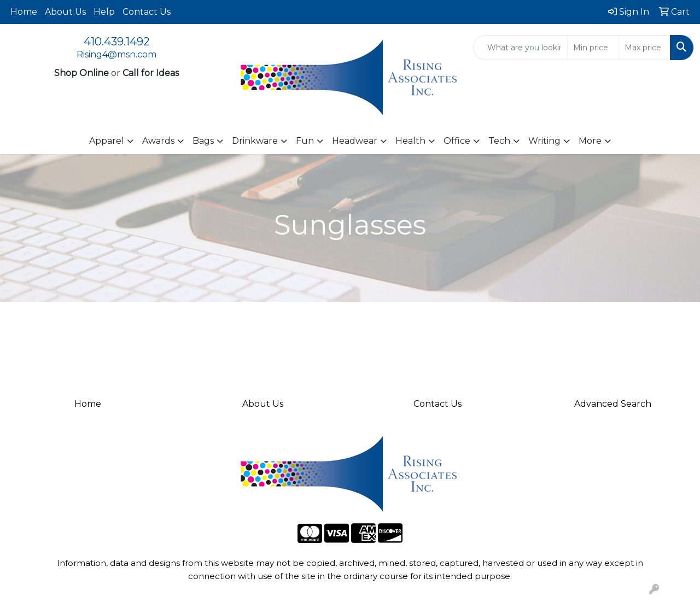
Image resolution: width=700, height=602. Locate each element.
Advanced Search (613, 404)
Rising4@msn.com (116, 54)
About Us (65, 12)
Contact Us (147, 12)
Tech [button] (499, 141)
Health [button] (410, 141)
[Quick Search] (520, 48)
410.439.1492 (117, 42)
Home (24, 12)
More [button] (590, 141)
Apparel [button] (107, 141)
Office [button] (457, 141)
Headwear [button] (355, 141)
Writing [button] (544, 141)
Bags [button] (203, 141)
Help (104, 12)
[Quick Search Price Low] (593, 48)
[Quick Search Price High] (644, 48)
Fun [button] (305, 141)
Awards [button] (158, 141)
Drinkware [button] (255, 141)
